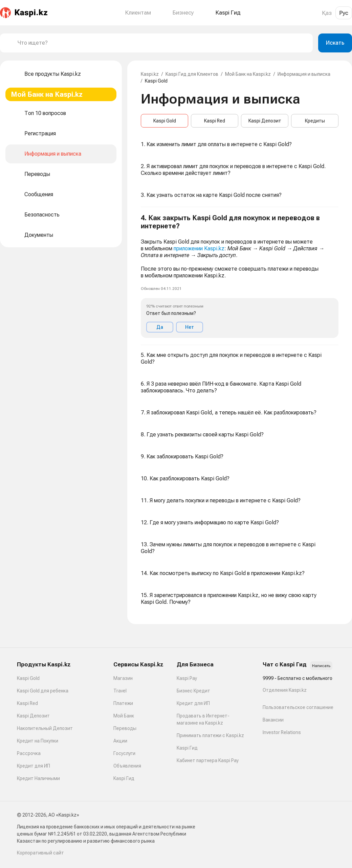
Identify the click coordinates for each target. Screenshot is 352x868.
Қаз (327, 13)
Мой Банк (124, 716)
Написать (321, 666)
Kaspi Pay (187, 678)
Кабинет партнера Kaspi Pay (208, 760)
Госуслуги (124, 753)
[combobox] (162, 43)
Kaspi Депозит (265, 121)
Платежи (123, 703)
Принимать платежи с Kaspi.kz (210, 735)
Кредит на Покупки (38, 741)
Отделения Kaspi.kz (285, 690)
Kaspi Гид (124, 778)
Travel (120, 691)
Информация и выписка (304, 74)
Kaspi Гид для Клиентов (192, 74)
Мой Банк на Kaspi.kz (248, 74)
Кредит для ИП (34, 766)
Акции (120, 741)
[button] (240, 276)
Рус (344, 13)
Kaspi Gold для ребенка (43, 691)
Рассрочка (29, 753)
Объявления (127, 766)
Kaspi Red (215, 121)
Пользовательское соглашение (298, 707)
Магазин (123, 678)
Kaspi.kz (150, 74)
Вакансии (273, 720)
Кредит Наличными (38, 778)
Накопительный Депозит (45, 728)
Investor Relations (282, 732)
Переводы (125, 728)
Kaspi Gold (165, 121)
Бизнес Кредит (193, 691)
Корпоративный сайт (40, 853)
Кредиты (315, 121)
